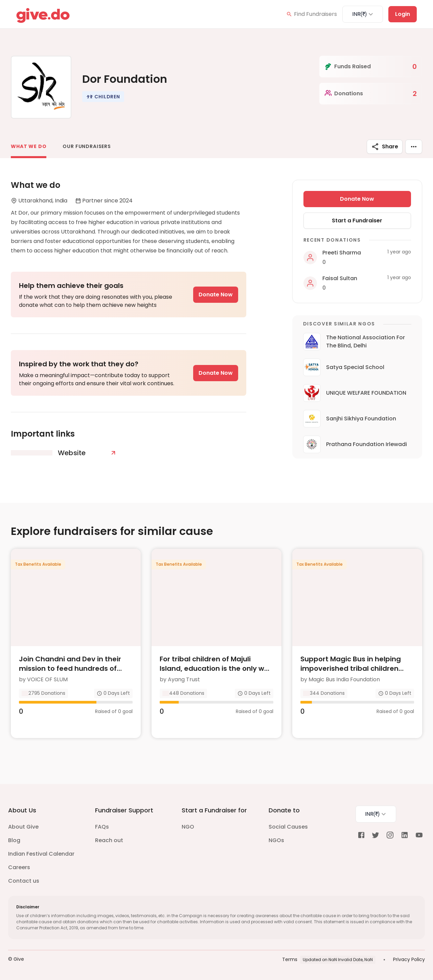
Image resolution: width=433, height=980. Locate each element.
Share (385, 147)
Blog (14, 840)
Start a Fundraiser (357, 220)
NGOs (276, 840)
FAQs (102, 827)
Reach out (109, 840)
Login (403, 14)
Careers (19, 867)
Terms (290, 959)
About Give (23, 827)
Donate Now (216, 295)
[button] (103, 97)
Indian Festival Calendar (41, 854)
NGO (188, 827)
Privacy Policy (409, 959)
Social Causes (288, 827)
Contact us (24, 881)
